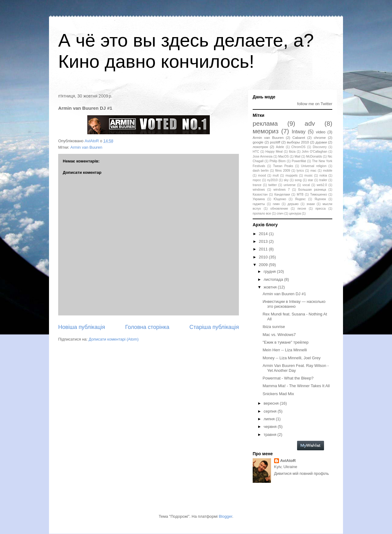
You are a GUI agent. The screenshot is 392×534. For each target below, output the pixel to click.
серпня (271, 411)
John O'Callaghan (314, 152)
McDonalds (314, 156)
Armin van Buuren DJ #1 (284, 294)
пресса (320, 209)
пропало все (262, 214)
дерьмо (293, 204)
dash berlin (261, 171)
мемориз (266, 131)
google (258, 142)
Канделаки (282, 195)
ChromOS (298, 147)
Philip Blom (278, 161)
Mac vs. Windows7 (279, 335)
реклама (265, 123)
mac (313, 171)
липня (270, 419)
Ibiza (292, 152)
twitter (273, 185)
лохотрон (260, 147)
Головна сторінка (147, 327)
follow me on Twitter (315, 104)
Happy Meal (274, 152)
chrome (320, 137)
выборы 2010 (298, 142)
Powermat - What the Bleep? (288, 378)
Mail (298, 156)
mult (276, 175)
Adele (280, 147)
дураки (321, 142)
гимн (276, 204)
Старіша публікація (214, 327)
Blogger (225, 516)
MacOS (283, 156)
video (320, 132)
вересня (272, 403)
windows (259, 190)
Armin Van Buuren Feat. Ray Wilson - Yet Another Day (296, 368)
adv (310, 123)
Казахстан (260, 195)
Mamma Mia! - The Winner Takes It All (296, 386)
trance (257, 185)
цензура (295, 214)
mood (262, 175)
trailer (323, 180)
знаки (311, 204)
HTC (256, 152)
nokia (323, 175)
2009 (264, 265)
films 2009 (283, 171)
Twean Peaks (283, 166)
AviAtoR (288, 461)
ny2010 (272, 180)
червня (271, 427)
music (309, 175)
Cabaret (299, 137)
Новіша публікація (82, 327)
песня (302, 209)
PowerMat (299, 161)
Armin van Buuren (86, 147)
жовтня (271, 287)
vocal (306, 185)
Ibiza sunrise (274, 327)
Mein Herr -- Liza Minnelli (285, 350)
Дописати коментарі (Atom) (114, 339)
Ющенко (280, 199)
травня (271, 435)
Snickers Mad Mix (278, 394)
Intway (299, 132)
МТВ (300, 195)
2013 (264, 241)
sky (286, 180)
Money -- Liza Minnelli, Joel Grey (291, 358)
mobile (328, 171)
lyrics (300, 171)
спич (280, 214)
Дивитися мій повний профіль (302, 473)
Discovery (320, 147)
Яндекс (300, 199)
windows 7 (282, 190)
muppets (292, 175)
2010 (264, 257)
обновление (279, 209)
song (298, 180)
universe (290, 185)
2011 (264, 249)
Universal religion (314, 166)
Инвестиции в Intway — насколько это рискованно (294, 304)
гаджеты (259, 204)
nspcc (257, 180)
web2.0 (322, 185)
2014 (264, 234)
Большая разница (312, 190)
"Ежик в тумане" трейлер (285, 342)
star (310, 180)
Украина (259, 199)
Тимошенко (319, 195)
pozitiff (275, 142)
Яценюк (320, 199)
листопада (274, 279)
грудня (270, 271)
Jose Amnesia (263, 156)
